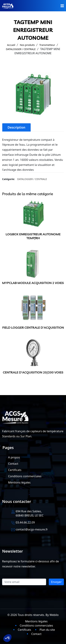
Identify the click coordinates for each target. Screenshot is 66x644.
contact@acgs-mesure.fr (32, 529)
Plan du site (47, 630)
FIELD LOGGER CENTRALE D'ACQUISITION (33, 327)
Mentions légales (19, 482)
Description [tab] (16, 127)
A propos (14, 457)
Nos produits (27, 45)
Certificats (15, 470)
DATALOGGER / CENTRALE (21, 49)
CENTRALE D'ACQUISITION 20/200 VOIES (33, 372)
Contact (13, 464)
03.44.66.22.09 (25, 522)
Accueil (11, 45)
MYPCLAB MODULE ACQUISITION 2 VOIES (33, 283)
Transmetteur (47, 45)
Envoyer (56, 582)
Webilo (54, 615)
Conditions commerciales (25, 476)
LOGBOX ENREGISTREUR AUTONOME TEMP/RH (33, 236)
